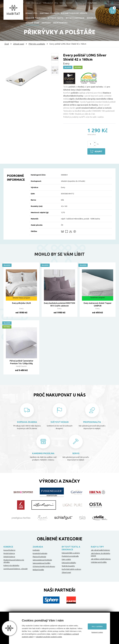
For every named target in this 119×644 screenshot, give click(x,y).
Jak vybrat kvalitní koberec (100, 550)
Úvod (7, 44)
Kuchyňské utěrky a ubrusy (71, 569)
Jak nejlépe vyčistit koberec (101, 559)
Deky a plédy (66, 559)
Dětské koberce (9, 556)
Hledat (99, 3)
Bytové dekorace (75, 18)
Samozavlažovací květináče (42, 560)
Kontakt (69, 3)
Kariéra (62, 3)
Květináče (36, 550)
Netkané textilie (38, 569)
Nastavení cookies (97, 632)
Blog (56, 3)
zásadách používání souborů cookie (49, 637)
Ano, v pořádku (97, 626)
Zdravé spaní (32, 23)
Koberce (91, 18)
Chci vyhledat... (86, 3)
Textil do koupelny (68, 566)
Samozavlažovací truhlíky (42, 563)
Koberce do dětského (11, 565)
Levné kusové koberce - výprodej (16, 569)
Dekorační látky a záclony (71, 553)
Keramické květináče (40, 553)
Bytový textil (56, 18)
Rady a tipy (97, 546)
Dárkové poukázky (36, 18)
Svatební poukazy (49, 13)
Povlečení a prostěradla (70, 556)
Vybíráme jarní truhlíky (99, 562)
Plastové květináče (39, 556)
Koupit (99, 151)
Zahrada (46, 23)
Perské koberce (9, 553)
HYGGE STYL (31, 13)
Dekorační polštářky (69, 562)
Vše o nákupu (36, 3)
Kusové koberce (9, 550)
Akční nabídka (60, 23)
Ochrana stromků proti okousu (44, 566)
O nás (28, 3)
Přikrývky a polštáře (37, 44)
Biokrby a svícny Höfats (74, 13)
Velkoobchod (48, 3)
